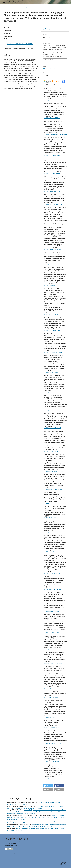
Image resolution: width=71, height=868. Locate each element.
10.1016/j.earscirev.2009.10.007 (53, 100)
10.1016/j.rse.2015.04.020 (51, 392)
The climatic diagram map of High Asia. (52, 803)
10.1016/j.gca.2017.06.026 (51, 649)
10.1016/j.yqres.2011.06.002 (52, 331)
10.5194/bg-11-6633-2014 (51, 315)
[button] (48, 786)
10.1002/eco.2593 (49, 552)
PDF (47, 28)
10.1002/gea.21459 (49, 717)
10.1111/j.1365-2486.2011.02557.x (54, 352)
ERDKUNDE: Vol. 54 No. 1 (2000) (25, 814)
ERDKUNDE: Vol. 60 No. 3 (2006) (17, 819)
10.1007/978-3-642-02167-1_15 (53, 697)
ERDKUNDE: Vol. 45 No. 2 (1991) (17, 823)
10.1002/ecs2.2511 (49, 689)
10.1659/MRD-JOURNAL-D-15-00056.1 (55, 134)
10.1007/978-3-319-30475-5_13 (53, 204)
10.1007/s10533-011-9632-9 (52, 372)
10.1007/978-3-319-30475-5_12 (53, 532)
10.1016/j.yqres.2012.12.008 (52, 174)
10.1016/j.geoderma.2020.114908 (53, 471)
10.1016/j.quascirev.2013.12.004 (53, 286)
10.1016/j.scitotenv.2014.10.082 (53, 451)
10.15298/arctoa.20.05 (50, 518)
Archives (11, 7)
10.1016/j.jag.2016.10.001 (51, 633)
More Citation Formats (51, 60)
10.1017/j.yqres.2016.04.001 (52, 156)
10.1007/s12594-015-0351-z (52, 118)
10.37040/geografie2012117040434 (54, 663)
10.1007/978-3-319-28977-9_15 (53, 410)
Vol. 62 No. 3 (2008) (21, 7)
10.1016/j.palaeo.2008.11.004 (52, 573)
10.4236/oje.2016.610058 (51, 728)
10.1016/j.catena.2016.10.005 (52, 192)
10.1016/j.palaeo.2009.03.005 (52, 428)
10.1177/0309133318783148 (52, 590)
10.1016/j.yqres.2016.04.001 (52, 762)
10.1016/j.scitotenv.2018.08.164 (53, 250)
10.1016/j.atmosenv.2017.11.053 (53, 489)
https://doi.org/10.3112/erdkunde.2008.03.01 (20, 44)
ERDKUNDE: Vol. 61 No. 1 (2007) (34, 808)
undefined (47, 503)
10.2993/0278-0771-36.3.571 (52, 744)
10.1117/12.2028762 (50, 778)
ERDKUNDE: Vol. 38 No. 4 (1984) (17, 830)
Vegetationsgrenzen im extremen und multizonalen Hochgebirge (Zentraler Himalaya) (40, 828)
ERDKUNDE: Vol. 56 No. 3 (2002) (43, 826)
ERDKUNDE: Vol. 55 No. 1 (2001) (17, 804)
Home (5, 7)
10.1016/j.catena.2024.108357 (53, 264)
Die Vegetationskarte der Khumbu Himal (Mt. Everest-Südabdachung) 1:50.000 (38, 821)
